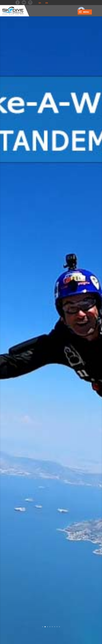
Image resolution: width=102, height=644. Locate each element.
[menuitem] (40, 3)
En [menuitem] (47, 3)
